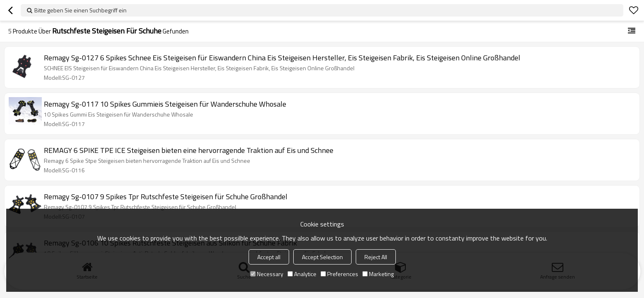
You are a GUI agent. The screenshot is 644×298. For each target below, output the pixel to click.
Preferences (339, 274)
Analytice (302, 274)
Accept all (269, 257)
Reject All (376, 257)
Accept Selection (322, 257)
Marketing (378, 274)
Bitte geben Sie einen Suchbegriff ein (80, 10)
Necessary (267, 274)
